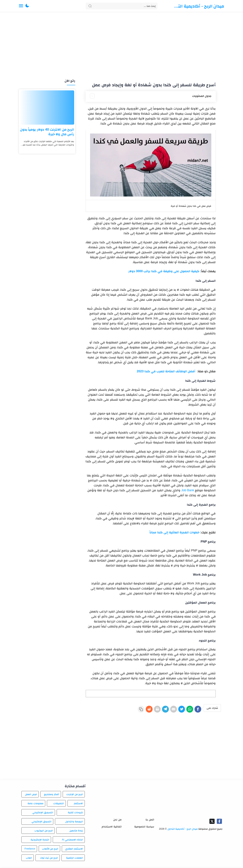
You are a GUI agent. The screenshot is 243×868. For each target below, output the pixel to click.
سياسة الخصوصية (144, 828)
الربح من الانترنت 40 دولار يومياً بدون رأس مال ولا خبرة (47, 132)
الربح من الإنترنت (75, 795)
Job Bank (188, 490)
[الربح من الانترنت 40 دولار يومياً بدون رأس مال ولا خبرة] (47, 107)
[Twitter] (177, 710)
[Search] (122, 6)
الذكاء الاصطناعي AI (72, 841)
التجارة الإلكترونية (40, 841)
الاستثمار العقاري (74, 850)
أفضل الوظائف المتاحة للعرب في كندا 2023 (166, 371)
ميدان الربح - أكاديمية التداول (199, 6)
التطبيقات (59, 804)
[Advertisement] (122, 46)
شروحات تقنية (75, 813)
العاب (29, 859)
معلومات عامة (35, 804)
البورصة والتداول (74, 822)
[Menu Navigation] (21, 6)
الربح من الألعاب (50, 850)
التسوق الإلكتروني (41, 822)
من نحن (117, 821)
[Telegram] (157, 710)
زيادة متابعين (76, 832)
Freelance (30, 850)
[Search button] (90, 6)
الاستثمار (78, 804)
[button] (27, 6)
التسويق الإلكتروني (43, 813)
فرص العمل (31, 795)
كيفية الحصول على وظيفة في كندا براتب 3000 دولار (164, 271)
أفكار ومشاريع (52, 795)
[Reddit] (138, 710)
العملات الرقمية (74, 859)
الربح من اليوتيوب (44, 832)
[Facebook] (197, 710)
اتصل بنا (150, 821)
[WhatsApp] (187, 710)
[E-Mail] (167, 710)
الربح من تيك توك (49, 859)
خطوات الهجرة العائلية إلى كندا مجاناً (174, 532)
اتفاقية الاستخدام (112, 828)
